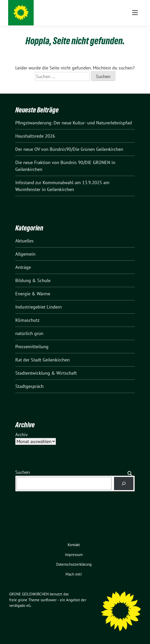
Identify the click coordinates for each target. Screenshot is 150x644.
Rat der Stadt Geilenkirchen (42, 360)
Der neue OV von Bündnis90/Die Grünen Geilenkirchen (69, 149)
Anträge (23, 267)
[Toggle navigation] (135, 13)
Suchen (23, 472)
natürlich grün (29, 333)
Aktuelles (24, 241)
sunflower (49, 600)
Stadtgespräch (29, 386)
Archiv (22, 435)
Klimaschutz (27, 320)
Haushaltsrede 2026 (35, 136)
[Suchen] (124, 484)
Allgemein (25, 254)
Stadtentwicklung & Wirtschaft (46, 373)
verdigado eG (20, 605)
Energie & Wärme (33, 294)
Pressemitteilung (32, 347)
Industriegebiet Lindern (39, 307)
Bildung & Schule (33, 280)
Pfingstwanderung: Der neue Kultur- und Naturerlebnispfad (74, 123)
